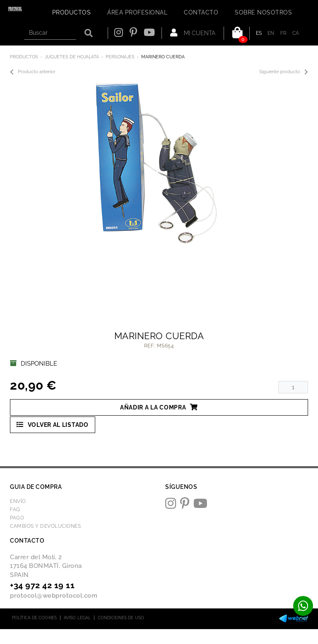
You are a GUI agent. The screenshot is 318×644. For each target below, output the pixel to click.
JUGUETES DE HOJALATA (72, 57)
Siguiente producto (284, 72)
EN (271, 33)
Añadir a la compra (159, 407)
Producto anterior (33, 72)
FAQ (15, 510)
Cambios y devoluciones (45, 526)
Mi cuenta (193, 33)
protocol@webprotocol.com (54, 596)
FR (284, 33)
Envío (18, 501)
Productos (24, 57)
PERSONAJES (120, 57)
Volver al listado (53, 425)
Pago (17, 518)
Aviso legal (77, 618)
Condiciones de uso (121, 618)
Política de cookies (34, 618)
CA (296, 33)
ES (259, 33)
